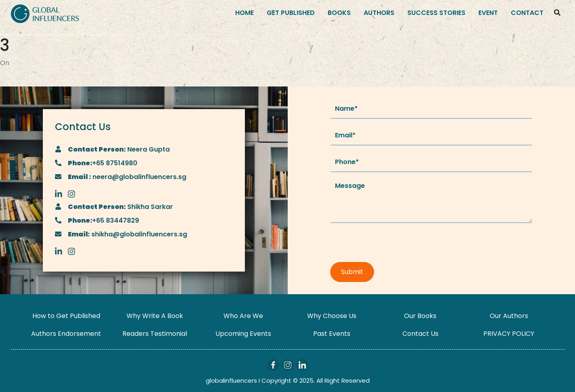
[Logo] (45, 13)
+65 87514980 (115, 163)
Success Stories (436, 13)
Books (339, 13)
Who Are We (243, 316)
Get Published (291, 13)
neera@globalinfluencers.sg (139, 177)
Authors (379, 13)
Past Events (332, 334)
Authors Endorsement (66, 334)
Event (488, 13)
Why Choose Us (332, 316)
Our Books (420, 316)
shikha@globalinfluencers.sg (138, 234)
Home (244, 13)
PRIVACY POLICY (509, 334)
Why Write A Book (155, 316)
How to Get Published (66, 316)
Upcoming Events (243, 334)
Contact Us (420, 334)
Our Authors (509, 316)
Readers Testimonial (155, 334)
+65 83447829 (116, 220)
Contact (527, 13)
